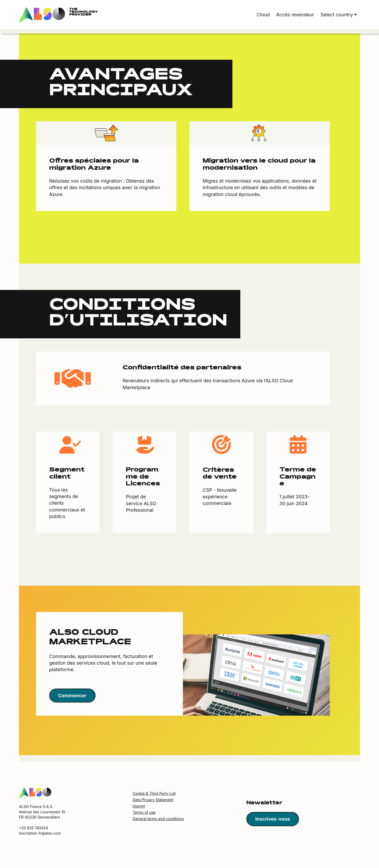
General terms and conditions (158, 819)
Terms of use (144, 813)
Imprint (139, 806)
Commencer (72, 696)
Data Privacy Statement (153, 800)
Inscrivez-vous (273, 819)
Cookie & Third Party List (154, 794)
